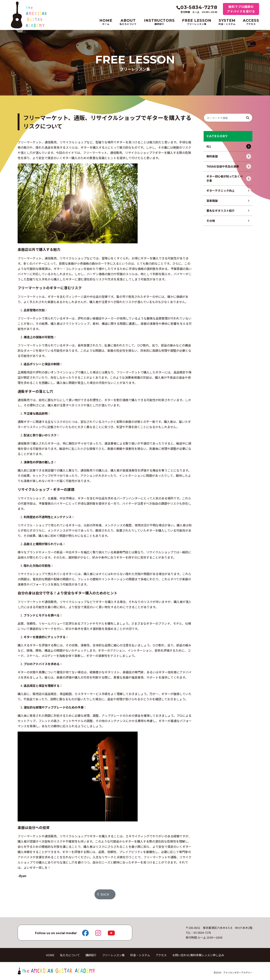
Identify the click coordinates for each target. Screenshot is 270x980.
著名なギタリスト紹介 (220, 211)
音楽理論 (212, 201)
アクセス (161, 955)
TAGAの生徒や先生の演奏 (223, 166)
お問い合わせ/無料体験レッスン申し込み (198, 955)
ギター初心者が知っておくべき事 (225, 178)
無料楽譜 (212, 156)
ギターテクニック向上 (220, 190)
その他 (211, 221)
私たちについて (70, 955)
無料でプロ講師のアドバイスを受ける (241, 9)
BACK (103, 894)
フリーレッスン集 (113, 955)
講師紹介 (91, 955)
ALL (209, 146)
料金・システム (140, 955)
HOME (50, 955)
